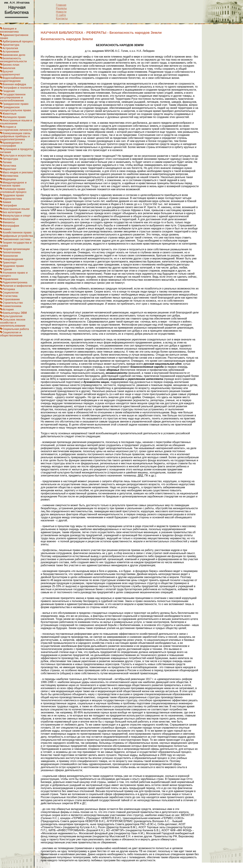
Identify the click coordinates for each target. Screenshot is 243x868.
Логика (7, 162)
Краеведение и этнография (11, 144)
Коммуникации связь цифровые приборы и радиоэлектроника (15, 136)
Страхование (11, 299)
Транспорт (9, 263)
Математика (10, 176)
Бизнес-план (11, 65)
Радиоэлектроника (15, 282)
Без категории (12, 212)
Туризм (7, 269)
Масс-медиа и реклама (18, 172)
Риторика (9, 289)
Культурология (12, 316)
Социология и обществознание (11, 334)
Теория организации (16, 249)
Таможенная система (16, 239)
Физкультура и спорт (16, 216)
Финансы (9, 222)
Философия (10, 219)
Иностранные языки (16, 209)
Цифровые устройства (18, 236)
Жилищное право (14, 117)
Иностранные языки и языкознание (16, 122)
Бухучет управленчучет (10, 73)
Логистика (9, 166)
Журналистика (12, 199)
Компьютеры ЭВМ (15, 313)
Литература (10, 159)
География (10, 205)
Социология (10, 293)
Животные (9, 114)
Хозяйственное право (17, 232)
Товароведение (13, 259)
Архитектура (11, 45)
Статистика (10, 296)
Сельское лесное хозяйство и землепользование (13, 323)
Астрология (10, 48)
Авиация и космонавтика (9, 30)
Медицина (9, 179)
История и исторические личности (16, 128)
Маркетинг (9, 169)
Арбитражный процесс (18, 41)
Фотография (11, 226)
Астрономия (11, 52)
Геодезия (9, 91)
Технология (10, 256)
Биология (9, 68)
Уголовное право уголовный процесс (13, 190)
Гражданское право (15, 104)
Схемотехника (12, 306)
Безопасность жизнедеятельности (13, 60)
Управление (10, 279)
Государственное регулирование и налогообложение (13, 97)
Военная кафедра (14, 84)
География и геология (17, 88)
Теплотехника (12, 252)
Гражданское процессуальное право (16, 109)
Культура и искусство (17, 156)
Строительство (13, 303)
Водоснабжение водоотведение (12, 79)
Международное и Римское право (13, 184)
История (8, 309)
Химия (7, 202)
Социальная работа (16, 329)
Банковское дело (14, 55)
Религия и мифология (17, 286)
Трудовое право (13, 195)
